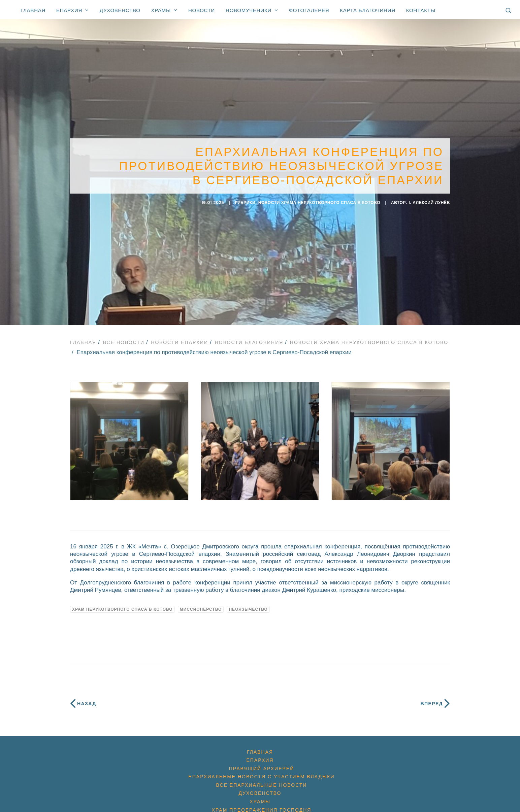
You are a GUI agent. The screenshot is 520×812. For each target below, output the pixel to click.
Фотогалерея (309, 10)
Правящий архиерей (262, 762)
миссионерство (201, 603)
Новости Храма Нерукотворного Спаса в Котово (319, 200)
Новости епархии (180, 336)
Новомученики (252, 10)
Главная (33, 10)
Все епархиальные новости (262, 779)
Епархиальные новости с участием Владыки (261, 771)
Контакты (421, 10)
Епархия (73, 10)
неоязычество (248, 603)
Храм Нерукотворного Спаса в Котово (122, 603)
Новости (202, 10)
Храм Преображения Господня (262, 804)
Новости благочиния (249, 336)
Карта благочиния (367, 10)
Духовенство (120, 10)
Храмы (164, 10)
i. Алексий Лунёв (430, 200)
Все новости (124, 336)
